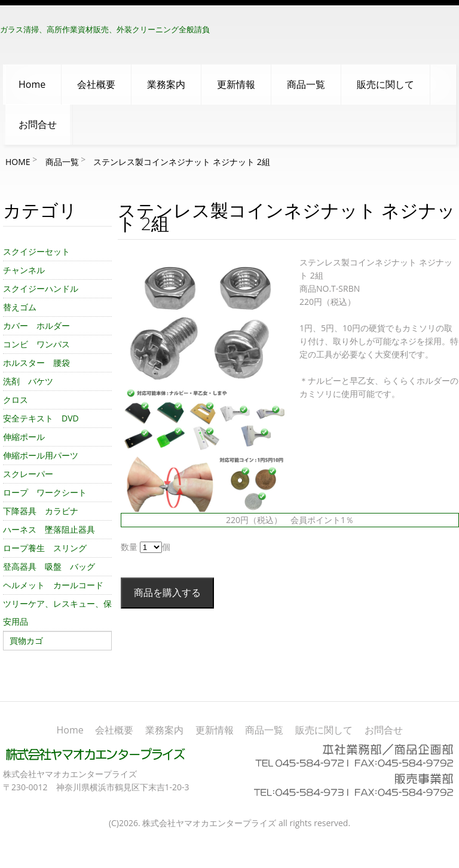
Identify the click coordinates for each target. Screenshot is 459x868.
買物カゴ (26, 641)
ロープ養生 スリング (45, 548)
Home (32, 84)
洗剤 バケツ (28, 381)
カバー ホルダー (36, 325)
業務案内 (166, 84)
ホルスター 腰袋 (36, 363)
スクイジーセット (36, 251)
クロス (16, 400)
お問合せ (38, 124)
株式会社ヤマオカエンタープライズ (209, 823)
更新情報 (236, 84)
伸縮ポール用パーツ (41, 455)
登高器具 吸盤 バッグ (49, 566)
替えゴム (20, 307)
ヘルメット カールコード (53, 585)
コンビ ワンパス (36, 344)
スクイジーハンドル (41, 288)
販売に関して (385, 84)
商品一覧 (306, 84)
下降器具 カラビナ (41, 511)
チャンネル (24, 270)
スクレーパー (28, 474)
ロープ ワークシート (45, 492)
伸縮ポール (24, 437)
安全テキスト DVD (41, 418)
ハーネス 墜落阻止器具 (49, 529)
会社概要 (96, 84)
